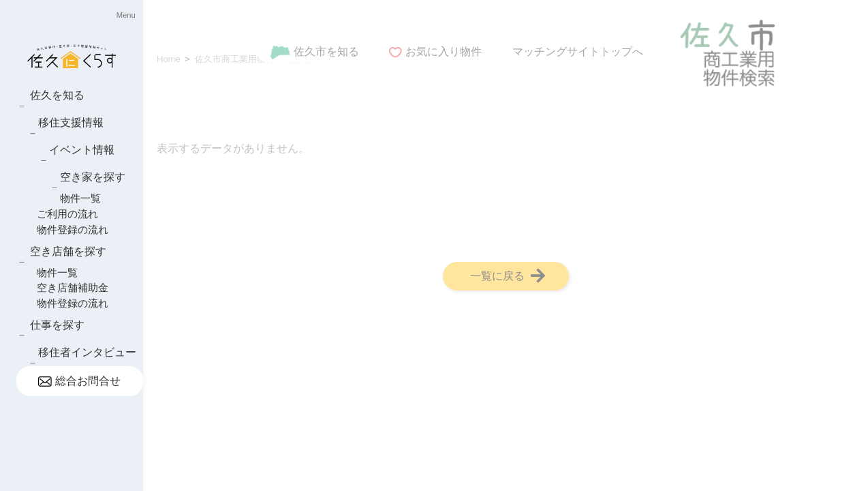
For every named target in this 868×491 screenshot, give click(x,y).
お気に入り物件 (435, 51)
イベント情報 (82, 150)
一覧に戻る (508, 276)
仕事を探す (57, 325)
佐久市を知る (314, 51)
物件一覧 (80, 198)
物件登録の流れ (73, 229)
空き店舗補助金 (73, 287)
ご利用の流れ (67, 214)
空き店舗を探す (68, 251)
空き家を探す (93, 177)
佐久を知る (57, 95)
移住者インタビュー (87, 352)
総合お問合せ (79, 381)
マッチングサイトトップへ (578, 51)
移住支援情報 (71, 122)
